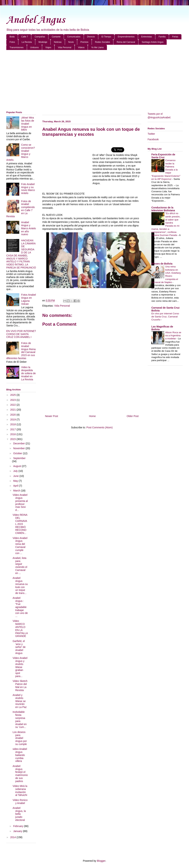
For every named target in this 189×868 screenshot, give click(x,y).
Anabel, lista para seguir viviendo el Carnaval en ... (20, 566)
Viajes (48, 47)
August (17, 466)
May (16, 481)
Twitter (151, 134)
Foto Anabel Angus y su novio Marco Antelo (28, 189)
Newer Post (51, 416)
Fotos (12, 42)
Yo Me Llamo (97, 47)
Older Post (133, 416)
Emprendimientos (126, 37)
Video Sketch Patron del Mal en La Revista (20, 685)
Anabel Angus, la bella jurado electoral (19, 814)
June (16, 476)
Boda (12, 37)
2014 (13, 837)
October (18, 453)
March (17, 491)
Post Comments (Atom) (99, 427)
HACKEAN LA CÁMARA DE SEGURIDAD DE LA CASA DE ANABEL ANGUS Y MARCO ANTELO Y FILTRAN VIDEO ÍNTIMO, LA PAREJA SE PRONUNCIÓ (21, 254)
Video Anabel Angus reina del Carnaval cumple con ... (20, 546)
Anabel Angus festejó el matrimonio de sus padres (20, 774)
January (18, 831)
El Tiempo (106, 37)
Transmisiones (17, 47)
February (19, 826)
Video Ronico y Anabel (20, 802)
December (19, 443)
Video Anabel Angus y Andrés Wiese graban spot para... (20, 667)
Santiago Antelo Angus (153, 42)
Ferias (175, 37)
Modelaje (43, 42)
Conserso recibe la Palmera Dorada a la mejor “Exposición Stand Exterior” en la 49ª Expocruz (166, 170)
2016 (13, 434)
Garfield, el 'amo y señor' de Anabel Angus (19, 647)
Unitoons (34, 47)
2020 (13, 415)
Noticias (58, 42)
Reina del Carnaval (126, 42)
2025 (13, 395)
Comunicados (74, 37)
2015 (13, 439)
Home (92, 416)
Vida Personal (65, 47)
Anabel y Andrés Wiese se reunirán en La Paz (20, 701)
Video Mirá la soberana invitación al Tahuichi (20, 790)
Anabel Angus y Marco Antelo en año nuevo (29, 228)
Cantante (56, 37)
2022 (13, 405)
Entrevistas (147, 37)
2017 (13, 429)
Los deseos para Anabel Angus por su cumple (20, 738)
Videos (81, 47)
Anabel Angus (36, 20)
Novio (71, 42)
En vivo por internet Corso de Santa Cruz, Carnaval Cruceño (165, 317)
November (19, 448)
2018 (13, 424)
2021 (13, 410)
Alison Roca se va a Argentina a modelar (173, 336)
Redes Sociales (103, 42)
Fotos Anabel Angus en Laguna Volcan (29, 299)
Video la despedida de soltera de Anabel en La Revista (29, 373)
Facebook (153, 139)
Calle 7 (25, 37)
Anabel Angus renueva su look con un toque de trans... (20, 585)
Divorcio (91, 37)
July (16, 471)
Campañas (40, 37)
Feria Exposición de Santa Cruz (163, 156)
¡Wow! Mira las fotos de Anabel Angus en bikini (28, 124)
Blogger (101, 861)
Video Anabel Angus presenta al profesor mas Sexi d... (20, 502)
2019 (13, 420)
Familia (162, 37)
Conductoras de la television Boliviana (163, 209)
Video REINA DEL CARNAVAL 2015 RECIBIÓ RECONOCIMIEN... (20, 524)
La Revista (27, 42)
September (19, 458)
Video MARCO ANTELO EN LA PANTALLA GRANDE (20, 628)
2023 (13, 400)
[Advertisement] (95, 81)
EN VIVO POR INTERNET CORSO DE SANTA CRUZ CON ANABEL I (21, 334)
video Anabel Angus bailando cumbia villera (20, 755)
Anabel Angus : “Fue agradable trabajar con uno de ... (20, 607)
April (16, 486)
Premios (84, 42)
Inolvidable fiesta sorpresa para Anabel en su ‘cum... (20, 719)
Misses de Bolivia (162, 264)
